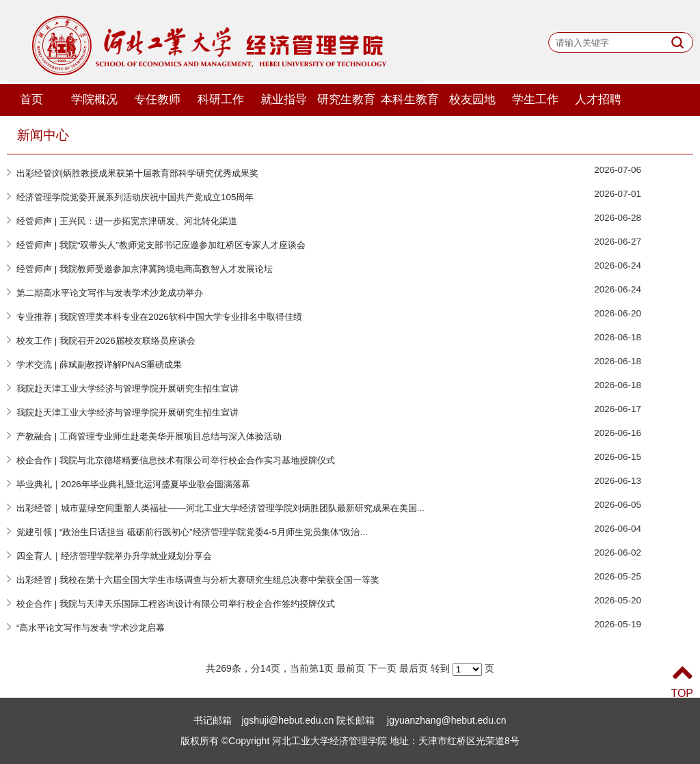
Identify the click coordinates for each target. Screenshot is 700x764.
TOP (682, 680)
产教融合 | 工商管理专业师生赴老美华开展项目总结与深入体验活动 (149, 436)
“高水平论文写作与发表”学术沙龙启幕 (91, 628)
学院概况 (94, 99)
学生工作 (535, 99)
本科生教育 (410, 99)
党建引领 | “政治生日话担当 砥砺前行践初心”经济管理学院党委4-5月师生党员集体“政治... (192, 532)
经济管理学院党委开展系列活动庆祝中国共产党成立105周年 (135, 197)
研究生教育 (346, 99)
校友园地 (472, 99)
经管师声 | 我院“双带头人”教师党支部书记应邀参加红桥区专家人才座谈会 (161, 245)
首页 (31, 99)
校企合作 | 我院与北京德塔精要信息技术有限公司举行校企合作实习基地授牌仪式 (176, 460)
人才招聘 (598, 99)
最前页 (351, 668)
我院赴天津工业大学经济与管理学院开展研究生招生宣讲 (127, 388)
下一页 (382, 668)
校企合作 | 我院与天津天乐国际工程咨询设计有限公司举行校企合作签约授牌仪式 (176, 604)
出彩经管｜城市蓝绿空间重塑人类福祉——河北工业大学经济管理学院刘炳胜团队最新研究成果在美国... (220, 508)
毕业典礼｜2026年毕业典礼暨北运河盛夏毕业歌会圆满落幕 (133, 484)
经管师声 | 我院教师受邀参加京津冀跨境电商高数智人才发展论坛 (145, 269)
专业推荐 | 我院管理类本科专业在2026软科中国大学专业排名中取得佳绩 (159, 317)
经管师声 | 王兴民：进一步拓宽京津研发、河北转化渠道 (127, 221)
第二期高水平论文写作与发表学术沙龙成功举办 (110, 293)
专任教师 (157, 99)
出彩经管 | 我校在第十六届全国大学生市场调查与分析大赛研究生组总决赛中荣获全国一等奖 (198, 580)
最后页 (414, 668)
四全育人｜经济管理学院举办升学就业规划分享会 (114, 556)
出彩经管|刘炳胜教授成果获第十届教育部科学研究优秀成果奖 (137, 173)
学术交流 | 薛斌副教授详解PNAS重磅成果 (99, 365)
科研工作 (221, 99)
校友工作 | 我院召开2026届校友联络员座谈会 (106, 341)
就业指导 (284, 99)
